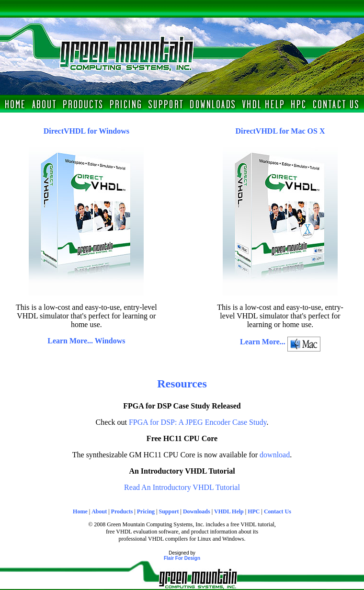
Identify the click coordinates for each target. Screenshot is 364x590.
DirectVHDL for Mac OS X (280, 131)
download (275, 455)
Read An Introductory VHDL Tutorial (182, 487)
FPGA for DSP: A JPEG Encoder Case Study (198, 422)
